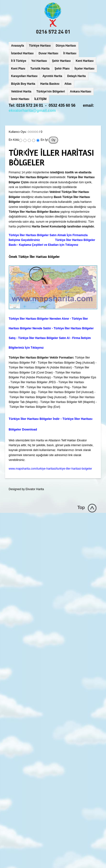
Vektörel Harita (21, 92)
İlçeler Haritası (85, 69)
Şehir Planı (62, 69)
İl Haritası (70, 53)
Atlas (68, 84)
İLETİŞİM (40, 99)
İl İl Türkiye (19, 61)
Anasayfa (17, 46)
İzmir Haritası (20, 99)
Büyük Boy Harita (23, 84)
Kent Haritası (85, 61)
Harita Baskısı (50, 84)
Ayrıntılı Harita (52, 76)
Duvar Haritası (48, 53)
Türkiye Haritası (40, 46)
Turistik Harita (40, 69)
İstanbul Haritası (22, 53)
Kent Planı (18, 69)
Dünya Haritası (66, 46)
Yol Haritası (39, 61)
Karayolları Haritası (24, 76)
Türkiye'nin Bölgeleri (51, 92)
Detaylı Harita (76, 76)
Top (81, 507)
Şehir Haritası (61, 61)
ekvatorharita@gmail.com (32, 110)
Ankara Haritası (80, 92)
